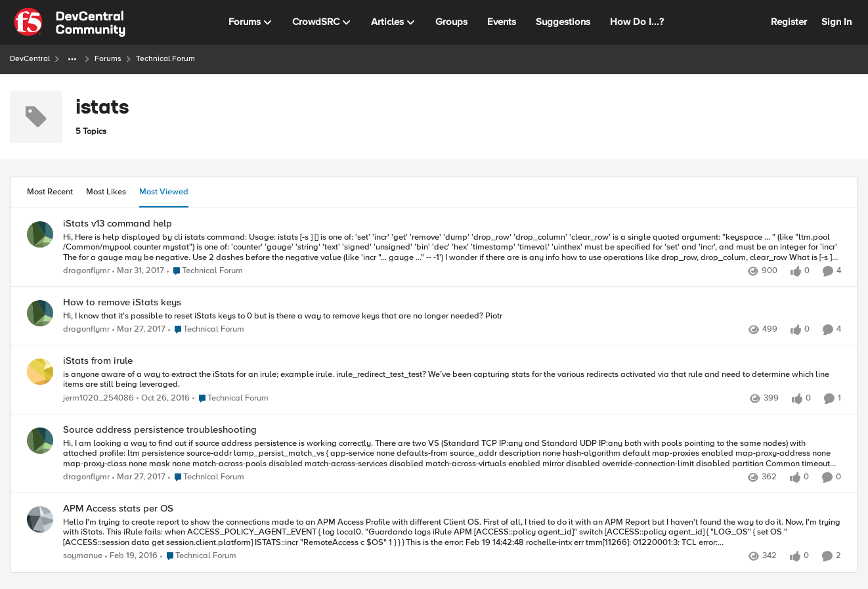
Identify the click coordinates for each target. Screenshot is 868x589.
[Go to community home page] (70, 22)
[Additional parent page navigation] (72, 59)
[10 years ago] (131, 557)
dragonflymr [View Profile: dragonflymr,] (86, 271)
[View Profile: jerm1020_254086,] (40, 372)
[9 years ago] (138, 271)
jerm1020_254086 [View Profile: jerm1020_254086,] (98, 398)
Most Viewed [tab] (164, 192)
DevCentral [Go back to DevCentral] (30, 59)
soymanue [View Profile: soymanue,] (83, 556)
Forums (108, 59)
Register (789, 22)
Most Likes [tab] (106, 192)
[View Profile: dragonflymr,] (40, 234)
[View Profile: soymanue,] (40, 519)
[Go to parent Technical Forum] (205, 271)
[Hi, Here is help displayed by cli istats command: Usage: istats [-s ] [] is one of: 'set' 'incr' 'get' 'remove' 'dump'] (452, 247)
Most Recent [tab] (50, 192)
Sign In (836, 22)
